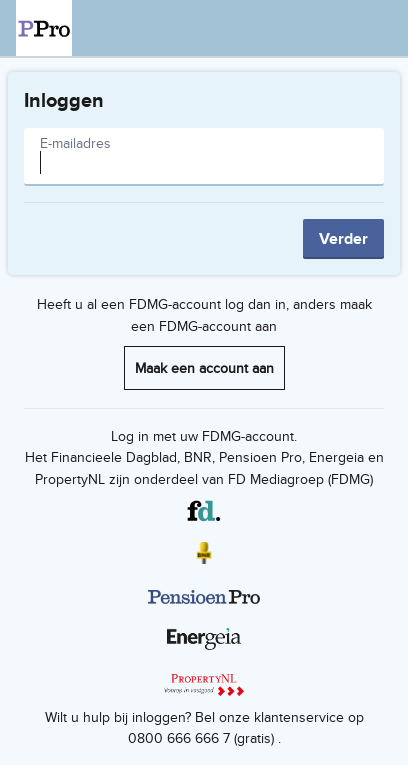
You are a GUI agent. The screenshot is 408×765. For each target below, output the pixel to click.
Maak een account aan (204, 367)
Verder (343, 238)
